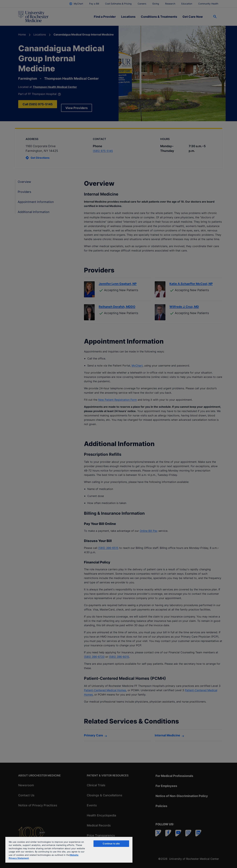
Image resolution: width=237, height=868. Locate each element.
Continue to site (111, 844)
